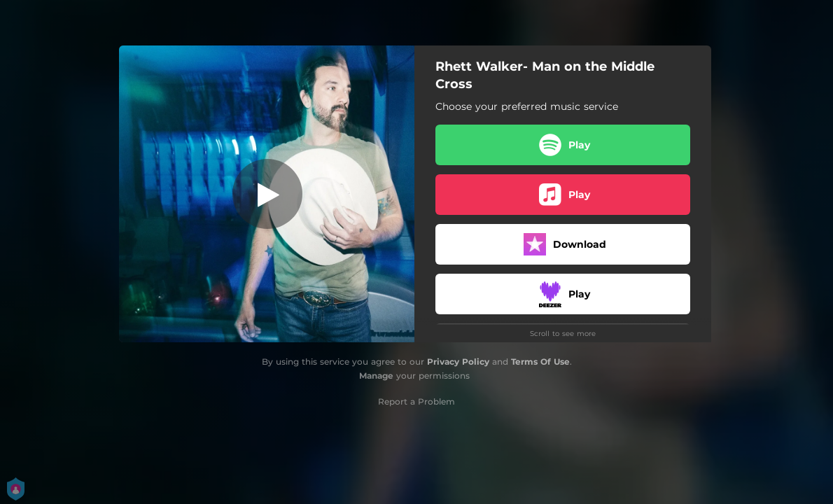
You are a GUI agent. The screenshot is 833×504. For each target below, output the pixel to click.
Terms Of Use (540, 362)
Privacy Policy (458, 362)
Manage (376, 376)
